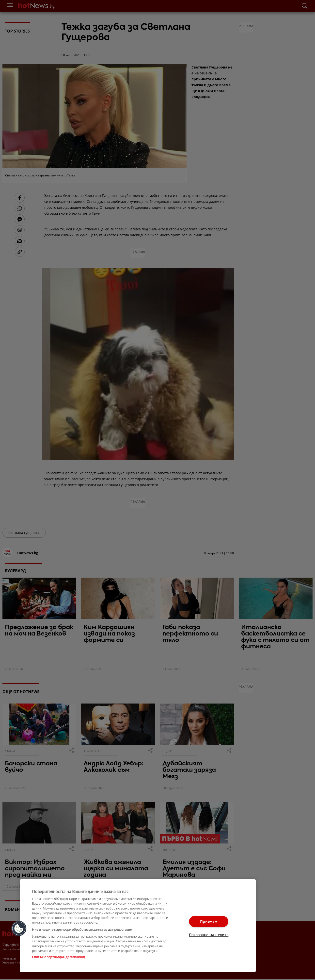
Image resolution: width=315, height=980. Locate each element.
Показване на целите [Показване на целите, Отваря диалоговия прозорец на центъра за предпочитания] (209, 935)
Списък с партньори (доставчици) (58, 957)
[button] (19, 928)
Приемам (209, 921)
